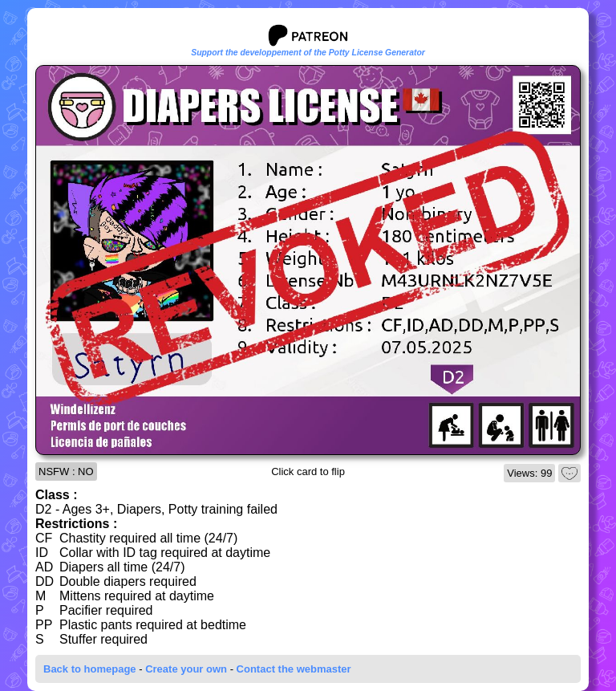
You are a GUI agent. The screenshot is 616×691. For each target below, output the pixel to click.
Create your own (186, 669)
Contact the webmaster (294, 669)
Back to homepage (90, 669)
